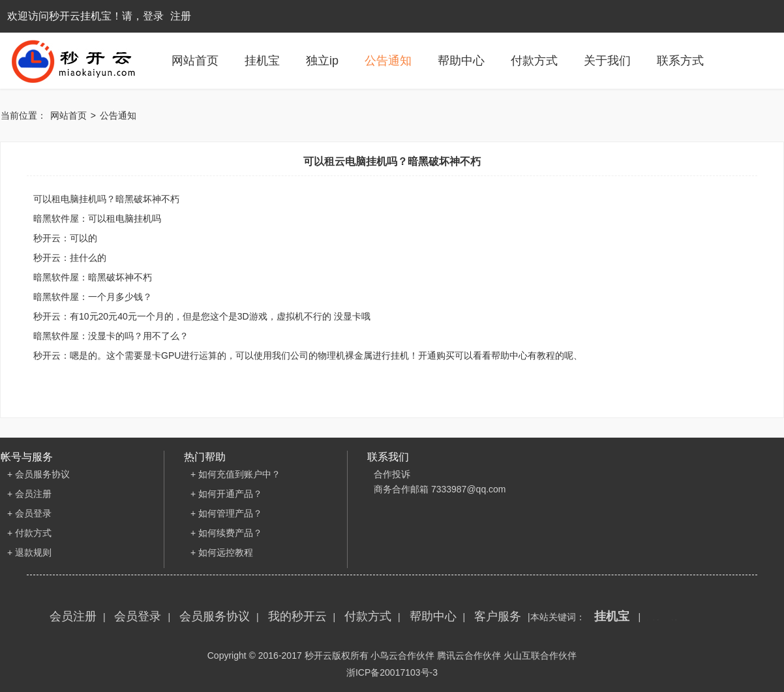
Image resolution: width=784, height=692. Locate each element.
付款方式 (534, 61)
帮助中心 (461, 61)
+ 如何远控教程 (222, 552)
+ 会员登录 (29, 513)
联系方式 (680, 61)
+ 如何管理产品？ (226, 513)
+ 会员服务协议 (38, 474)
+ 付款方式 (29, 533)
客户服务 (498, 616)
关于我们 (607, 61)
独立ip (322, 61)
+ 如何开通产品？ (226, 494)
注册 (181, 16)
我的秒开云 (297, 616)
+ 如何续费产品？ (226, 533)
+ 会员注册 (29, 494)
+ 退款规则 (29, 552)
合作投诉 (392, 474)
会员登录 (138, 616)
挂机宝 (262, 61)
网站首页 (195, 61)
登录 (153, 16)
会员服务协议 (215, 616)
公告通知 (388, 61)
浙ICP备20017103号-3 (392, 672)
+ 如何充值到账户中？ (235, 474)
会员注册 (73, 616)
